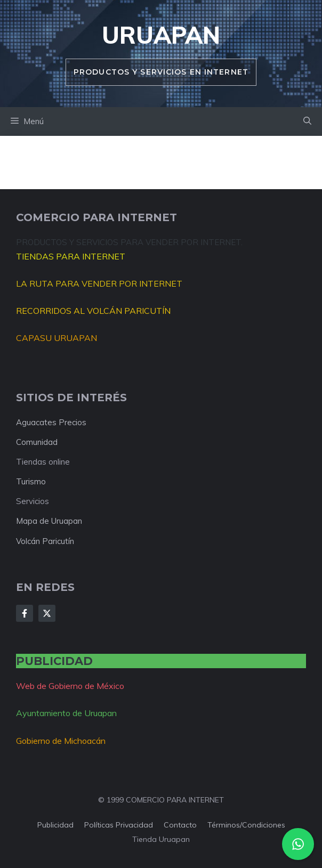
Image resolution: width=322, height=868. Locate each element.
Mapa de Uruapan (49, 521)
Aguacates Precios (51, 422)
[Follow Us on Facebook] (25, 613)
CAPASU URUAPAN (57, 338)
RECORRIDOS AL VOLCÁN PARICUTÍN (93, 311)
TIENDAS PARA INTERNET (71, 256)
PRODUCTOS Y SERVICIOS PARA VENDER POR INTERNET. (129, 242)
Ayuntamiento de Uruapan (66, 713)
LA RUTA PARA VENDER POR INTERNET (99, 283)
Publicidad (55, 825)
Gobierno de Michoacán (61, 741)
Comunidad (37, 442)
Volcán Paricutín (45, 541)
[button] (307, 121)
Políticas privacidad (119, 825)
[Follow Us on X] (47, 613)
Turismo (31, 481)
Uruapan (161, 35)
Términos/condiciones (246, 825)
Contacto (180, 825)
